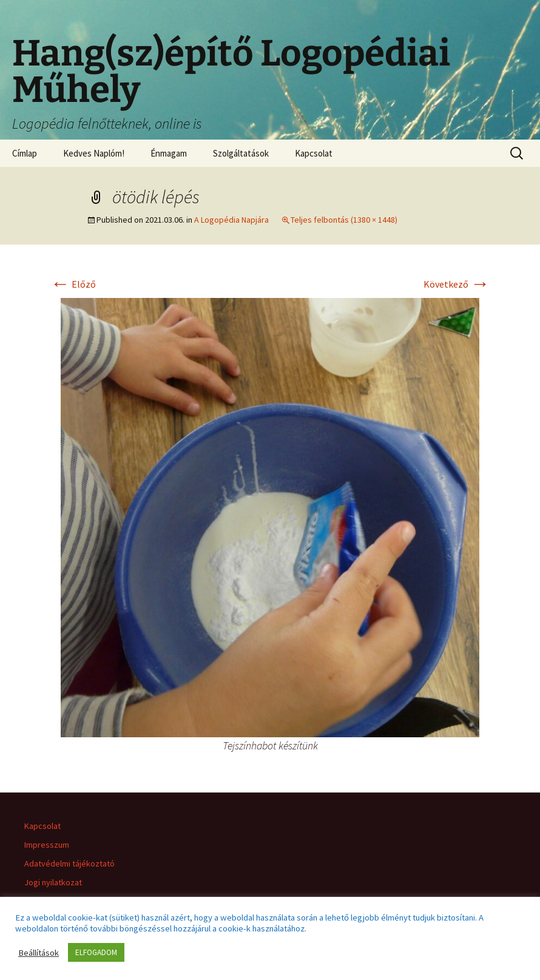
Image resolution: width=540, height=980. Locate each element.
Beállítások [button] (39, 953)
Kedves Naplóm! (94, 153)
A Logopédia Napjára (231, 220)
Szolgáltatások (241, 153)
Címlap (25, 153)
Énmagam (169, 153)
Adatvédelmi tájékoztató (69, 863)
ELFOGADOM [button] (96, 952)
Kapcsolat (314, 153)
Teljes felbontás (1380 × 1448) (344, 220)
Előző (73, 284)
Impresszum (47, 845)
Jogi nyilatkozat (53, 882)
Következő (457, 284)
